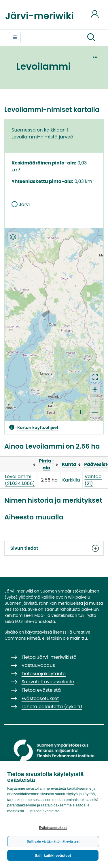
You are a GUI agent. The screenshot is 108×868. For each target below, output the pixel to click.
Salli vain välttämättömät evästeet (53, 841)
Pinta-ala (46, 464)
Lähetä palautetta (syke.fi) (52, 707)
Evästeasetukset (53, 828)
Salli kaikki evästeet (53, 855)
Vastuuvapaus (38, 665)
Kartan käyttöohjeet (38, 427)
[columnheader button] (49, 464)
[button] (91, 38)
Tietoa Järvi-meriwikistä (49, 657)
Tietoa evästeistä (41, 690)
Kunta (69, 464)
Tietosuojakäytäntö (44, 674)
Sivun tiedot (54, 548)
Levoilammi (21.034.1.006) (20, 480)
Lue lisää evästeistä (43, 811)
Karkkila (71, 480)
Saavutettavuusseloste (48, 682)
